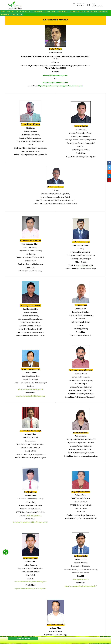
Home (3, 11)
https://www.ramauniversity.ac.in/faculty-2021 (30, 588)
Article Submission (99, 11)
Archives (51, 11)
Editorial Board (23, 11)
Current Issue (62, 11)
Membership (5, 15)
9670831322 (80, 6)
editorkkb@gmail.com (97, 6)
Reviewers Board (39, 11)
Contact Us (17, 15)
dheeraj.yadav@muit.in (81, 579)
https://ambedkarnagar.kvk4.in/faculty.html (30, 396)
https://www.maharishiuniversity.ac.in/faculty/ (81, 586)
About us (10, 11)
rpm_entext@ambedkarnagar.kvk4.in (30, 389)
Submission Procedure (80, 11)
